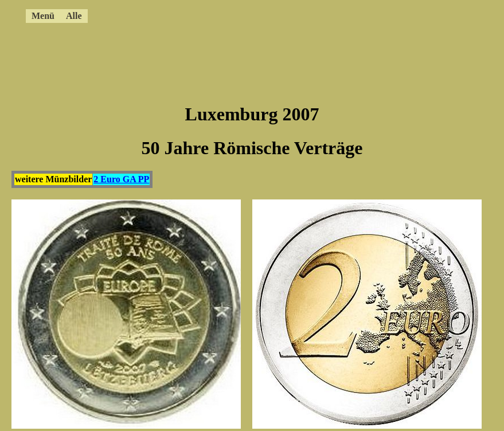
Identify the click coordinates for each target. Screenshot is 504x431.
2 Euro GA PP (121, 179)
